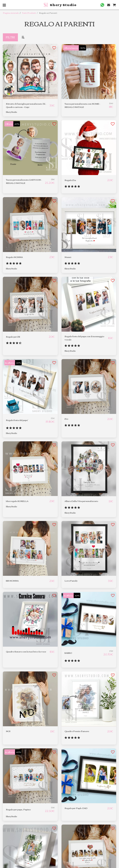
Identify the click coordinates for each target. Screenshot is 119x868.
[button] (102, 5)
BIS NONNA (12, 581)
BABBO (68, 653)
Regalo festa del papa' (17, 420)
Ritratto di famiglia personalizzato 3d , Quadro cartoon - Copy (26, 105)
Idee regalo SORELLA (17, 501)
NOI (8, 731)
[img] (30, 469)
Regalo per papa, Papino (18, 809)
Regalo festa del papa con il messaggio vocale (84, 338)
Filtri (10, 37)
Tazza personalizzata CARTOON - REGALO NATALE (24, 181)
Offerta (9, 124)
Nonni (68, 257)
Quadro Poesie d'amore (77, 731)
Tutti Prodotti (29, 13)
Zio (66, 419)
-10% (17, 124)
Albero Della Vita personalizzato (81, 501)
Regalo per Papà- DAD (76, 808)
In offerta (10, 363)
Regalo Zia (70, 180)
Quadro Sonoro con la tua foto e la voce (26, 652)
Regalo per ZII (13, 337)
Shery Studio (11, 112)
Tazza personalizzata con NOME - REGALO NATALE (82, 105)
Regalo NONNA (14, 257)
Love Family (71, 581)
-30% (82, 48)
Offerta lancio (71, 48)
